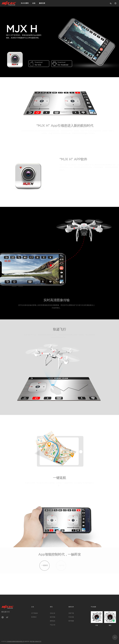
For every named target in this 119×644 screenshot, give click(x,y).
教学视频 (71, 621)
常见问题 (71, 617)
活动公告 (53, 613)
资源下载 (71, 613)
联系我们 (34, 617)
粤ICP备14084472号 (36, 641)
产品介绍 (53, 625)
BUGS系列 (24, 3)
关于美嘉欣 (35, 613)
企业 (32, 3)
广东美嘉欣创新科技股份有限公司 (15, 641)
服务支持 (39, 3)
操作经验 (53, 617)
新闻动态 (53, 621)
